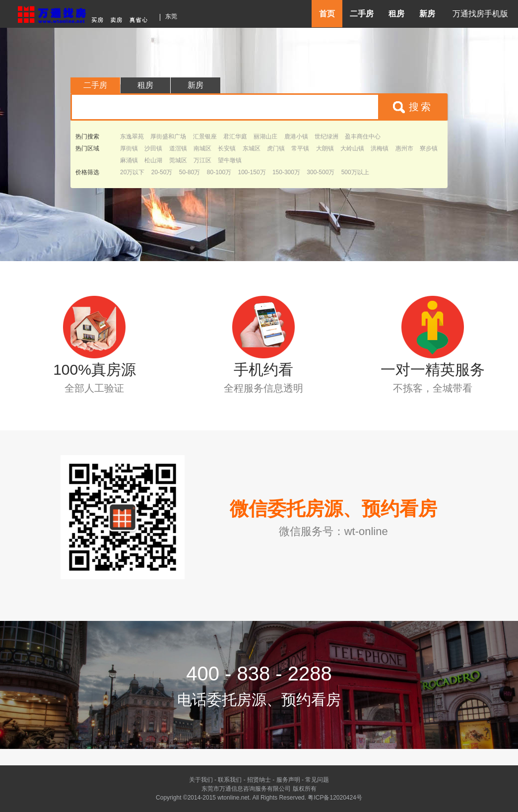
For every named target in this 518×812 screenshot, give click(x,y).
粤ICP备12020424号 (335, 798)
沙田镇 (153, 148)
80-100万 (219, 172)
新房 (427, 14)
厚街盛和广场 (168, 136)
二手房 (362, 14)
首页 (327, 14)
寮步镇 (429, 148)
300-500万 (321, 172)
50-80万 (190, 172)
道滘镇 (178, 148)
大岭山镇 (352, 148)
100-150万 (252, 172)
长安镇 (227, 148)
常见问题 (317, 780)
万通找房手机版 (480, 14)
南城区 (202, 148)
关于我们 (201, 780)
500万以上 (355, 172)
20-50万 (162, 172)
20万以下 (132, 172)
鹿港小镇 (296, 136)
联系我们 (230, 780)
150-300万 (286, 172)
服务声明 (288, 780)
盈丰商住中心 (363, 136)
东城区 (252, 148)
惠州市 (404, 148)
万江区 (202, 160)
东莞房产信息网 (85, 13)
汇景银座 (205, 136)
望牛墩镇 (230, 160)
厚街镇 (129, 148)
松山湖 (153, 160)
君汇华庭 (235, 136)
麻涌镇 (129, 160)
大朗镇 (325, 148)
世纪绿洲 (326, 136)
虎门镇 (276, 148)
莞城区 (178, 160)
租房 (396, 14)
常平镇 (300, 148)
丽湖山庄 (265, 136)
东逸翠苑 (132, 136)
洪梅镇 (380, 148)
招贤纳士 (259, 780)
